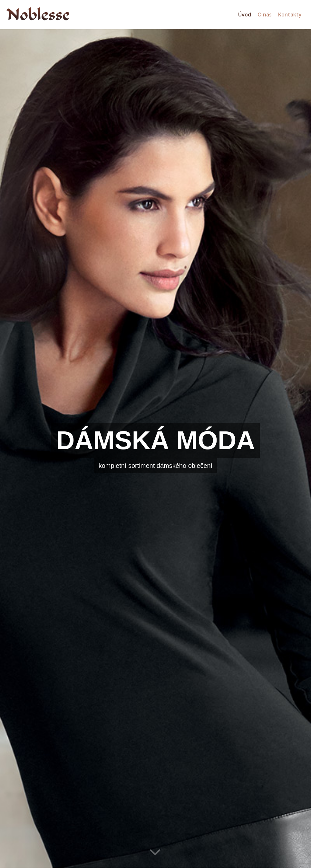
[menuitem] (245, 15)
